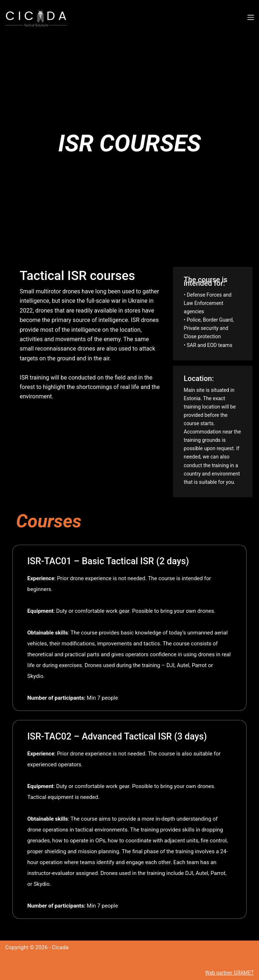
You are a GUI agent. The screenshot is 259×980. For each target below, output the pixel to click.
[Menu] (251, 17)
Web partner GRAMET (228, 973)
